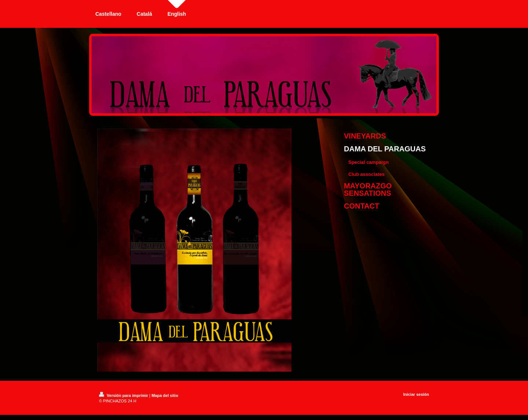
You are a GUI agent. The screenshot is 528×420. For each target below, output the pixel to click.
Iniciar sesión (416, 394)
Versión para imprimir (124, 395)
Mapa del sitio (165, 395)
